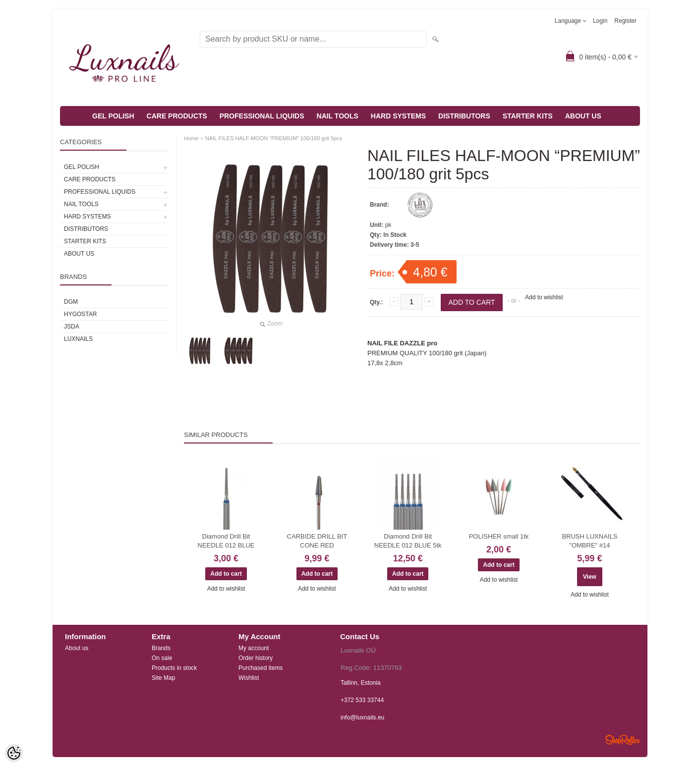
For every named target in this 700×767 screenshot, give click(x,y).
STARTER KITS (528, 116)
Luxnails (78, 339)
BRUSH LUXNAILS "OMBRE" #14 (589, 541)
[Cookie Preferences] (14, 753)
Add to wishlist (544, 297)
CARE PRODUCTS (177, 116)
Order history (256, 658)
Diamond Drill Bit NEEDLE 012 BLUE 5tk (408, 541)
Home (191, 138)
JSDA (72, 327)
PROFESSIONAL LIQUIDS (262, 116)
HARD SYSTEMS (398, 116)
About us (77, 648)
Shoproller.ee (623, 740)
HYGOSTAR (80, 314)
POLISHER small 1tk (499, 536)
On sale (162, 658)
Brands (161, 648)
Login (600, 21)
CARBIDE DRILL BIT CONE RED (317, 541)
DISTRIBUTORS (464, 116)
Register (625, 21)
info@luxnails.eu (362, 717)
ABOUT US (583, 116)
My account (254, 648)
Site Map (163, 678)
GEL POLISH (113, 116)
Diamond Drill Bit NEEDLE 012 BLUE (226, 541)
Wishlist (249, 678)
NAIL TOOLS (338, 116)
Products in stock (174, 668)
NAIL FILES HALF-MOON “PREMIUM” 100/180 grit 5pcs (274, 138)
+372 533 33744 (362, 700)
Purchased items (261, 668)
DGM (71, 302)
